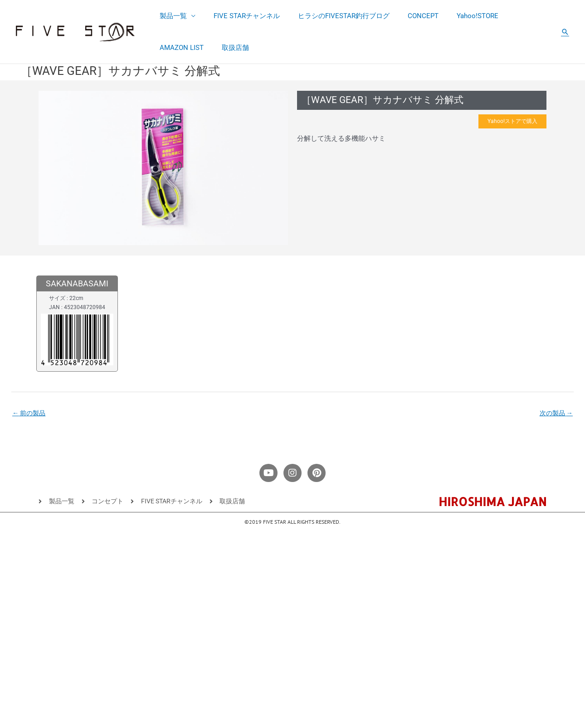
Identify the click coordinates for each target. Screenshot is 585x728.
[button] (565, 32)
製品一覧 (171, 16)
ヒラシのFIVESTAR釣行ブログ (332, 16)
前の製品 (30, 414)
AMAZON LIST (514, 16)
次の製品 (555, 414)
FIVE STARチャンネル (240, 16)
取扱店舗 (171, 48)
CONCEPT (407, 16)
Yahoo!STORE (457, 16)
